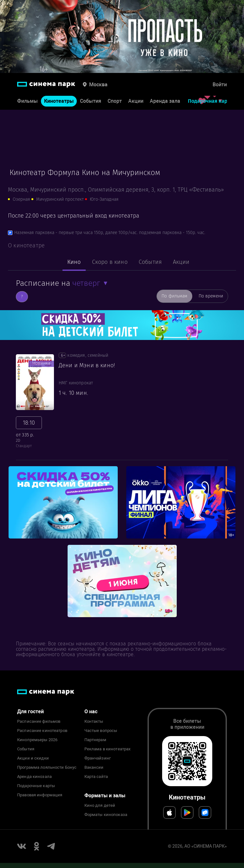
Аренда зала (165, 101)
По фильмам (174, 296)
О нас (91, 711)
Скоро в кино (110, 262)
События (91, 101)
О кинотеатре (26, 245)
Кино (74, 262)
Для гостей (30, 711)
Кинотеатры (59, 101)
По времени (211, 296)
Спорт (115, 101)
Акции (136, 101)
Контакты (94, 721)
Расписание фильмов (39, 721)
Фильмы (27, 101)
